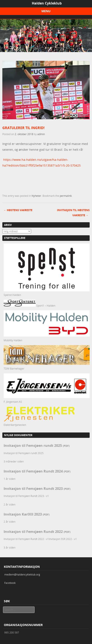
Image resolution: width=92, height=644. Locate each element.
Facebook (10, 583)
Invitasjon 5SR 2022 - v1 (63, 539)
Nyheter (36, 196)
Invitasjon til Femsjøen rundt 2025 (37, 446)
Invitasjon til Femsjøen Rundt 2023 (37, 489)
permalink (66, 196)
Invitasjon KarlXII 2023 (27, 514)
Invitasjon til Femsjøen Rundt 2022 (37, 532)
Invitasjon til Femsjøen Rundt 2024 (37, 471)
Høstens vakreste (18, 210)
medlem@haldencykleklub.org (22, 574)
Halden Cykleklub (47, 3)
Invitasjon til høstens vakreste (73, 213)
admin (41, 134)
